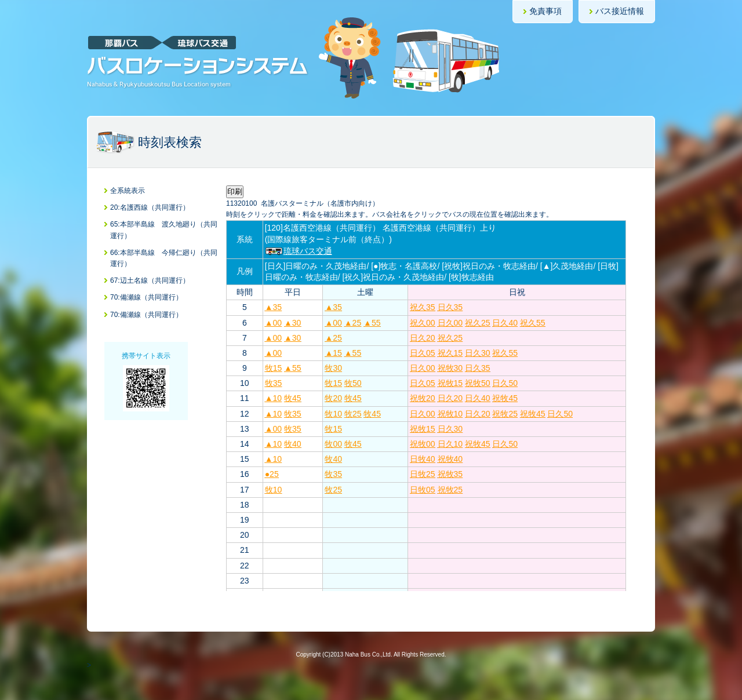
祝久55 (533, 323)
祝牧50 (478, 383)
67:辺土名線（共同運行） (150, 280)
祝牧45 (505, 398)
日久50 (505, 383)
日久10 (450, 444)
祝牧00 (423, 444)
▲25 (353, 323)
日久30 (478, 353)
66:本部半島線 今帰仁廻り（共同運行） (164, 258)
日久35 (450, 307)
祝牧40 (450, 459)
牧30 (333, 368)
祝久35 (423, 307)
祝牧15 (450, 383)
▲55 (372, 323)
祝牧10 (450, 414)
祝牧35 (450, 474)
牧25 (353, 414)
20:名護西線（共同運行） (150, 207)
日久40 (505, 323)
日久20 (423, 338)
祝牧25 (505, 414)
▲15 (333, 353)
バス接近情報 (620, 11)
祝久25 (478, 323)
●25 (272, 474)
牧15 (274, 368)
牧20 (333, 398)
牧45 (293, 398)
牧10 (333, 414)
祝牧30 (450, 368)
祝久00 (423, 323)
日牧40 (423, 459)
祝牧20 (423, 398)
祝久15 (450, 353)
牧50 (353, 383)
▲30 (292, 323)
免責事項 (545, 11)
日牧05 (423, 490)
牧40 (293, 444)
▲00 (273, 323)
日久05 (423, 353)
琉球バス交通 (299, 251)
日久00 (450, 323)
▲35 (273, 307)
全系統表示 (128, 191)
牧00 (333, 444)
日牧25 (423, 474)
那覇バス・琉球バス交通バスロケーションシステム (198, 62)
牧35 (274, 383)
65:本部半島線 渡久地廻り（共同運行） (164, 230)
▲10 (273, 398)
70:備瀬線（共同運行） (146, 297)
